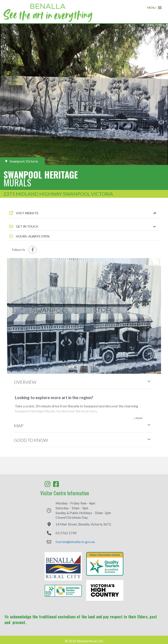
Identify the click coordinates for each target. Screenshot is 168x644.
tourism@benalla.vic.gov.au (75, 542)
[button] (152, 8)
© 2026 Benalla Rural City (84, 641)
